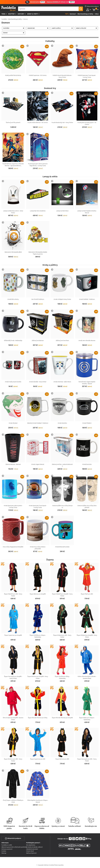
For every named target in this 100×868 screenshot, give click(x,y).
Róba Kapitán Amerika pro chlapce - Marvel (38, 801)
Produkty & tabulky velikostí (34, 847)
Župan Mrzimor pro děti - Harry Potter (13, 760)
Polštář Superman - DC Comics (38, 75)
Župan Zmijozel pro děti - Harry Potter (62, 636)
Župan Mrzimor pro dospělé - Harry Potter (38, 677)
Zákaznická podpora (13, 838)
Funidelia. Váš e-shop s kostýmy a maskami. (9, 9)
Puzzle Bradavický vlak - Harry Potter (62, 122)
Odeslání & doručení (32, 849)
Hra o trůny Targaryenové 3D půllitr (13, 547)
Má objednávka (31, 845)
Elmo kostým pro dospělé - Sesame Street (13, 719)
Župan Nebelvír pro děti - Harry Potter (13, 595)
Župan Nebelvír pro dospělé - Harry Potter (62, 595)
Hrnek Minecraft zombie (62, 547)
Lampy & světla (56, 28)
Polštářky (6, 28)
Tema (3, 14)
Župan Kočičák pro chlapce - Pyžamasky (38, 636)
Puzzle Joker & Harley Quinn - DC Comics (87, 123)
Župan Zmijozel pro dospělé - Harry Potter (87, 636)
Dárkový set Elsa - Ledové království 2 (62, 465)
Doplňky (21, 14)
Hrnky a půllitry (81, 28)
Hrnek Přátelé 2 (87, 423)
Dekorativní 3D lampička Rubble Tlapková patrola (38, 253)
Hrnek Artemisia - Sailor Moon (62, 382)
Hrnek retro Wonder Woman (87, 340)
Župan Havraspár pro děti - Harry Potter (87, 760)
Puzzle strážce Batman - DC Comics (38, 122)
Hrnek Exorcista (87, 464)
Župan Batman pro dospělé (38, 594)
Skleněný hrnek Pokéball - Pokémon (38, 423)
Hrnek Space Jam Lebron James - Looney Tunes (13, 506)
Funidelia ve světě (7, 845)
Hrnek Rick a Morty (13, 299)
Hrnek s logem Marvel (38, 464)
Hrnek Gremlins (62, 423)
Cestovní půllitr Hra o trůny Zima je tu (62, 506)
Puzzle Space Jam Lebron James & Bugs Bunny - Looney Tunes (38, 165)
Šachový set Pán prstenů (13, 122)
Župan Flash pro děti (87, 594)
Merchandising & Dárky (15, 19)
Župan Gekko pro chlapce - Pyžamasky (87, 719)
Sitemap (4, 853)
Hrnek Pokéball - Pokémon (87, 299)
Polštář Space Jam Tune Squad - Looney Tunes (87, 76)
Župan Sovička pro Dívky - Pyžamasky (62, 677)
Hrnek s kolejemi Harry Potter (62, 299)
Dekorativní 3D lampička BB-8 (13, 252)
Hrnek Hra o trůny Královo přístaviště (38, 548)
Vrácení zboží (30, 851)
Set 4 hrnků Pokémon (38, 299)
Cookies (4, 851)
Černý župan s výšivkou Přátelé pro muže (13, 801)
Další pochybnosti (31, 853)
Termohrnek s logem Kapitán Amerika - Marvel (87, 383)
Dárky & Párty (33, 14)
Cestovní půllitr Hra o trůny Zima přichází (87, 506)
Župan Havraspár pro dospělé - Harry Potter (13, 677)
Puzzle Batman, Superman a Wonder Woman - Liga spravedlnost (13, 165)
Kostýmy (11, 14)
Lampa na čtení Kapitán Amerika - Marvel (87, 212)
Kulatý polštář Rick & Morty (13, 75)
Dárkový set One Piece (62, 340)
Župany (5, 33)
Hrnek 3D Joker (13, 423)
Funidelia (4, 19)
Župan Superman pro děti (38, 759)
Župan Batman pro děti (62, 759)
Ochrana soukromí (7, 849)
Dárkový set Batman (38, 340)
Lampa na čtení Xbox (62, 211)
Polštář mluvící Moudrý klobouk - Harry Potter (62, 76)
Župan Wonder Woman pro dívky (38, 718)
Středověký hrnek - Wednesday (13, 340)
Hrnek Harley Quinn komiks (13, 382)
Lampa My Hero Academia (38, 211)
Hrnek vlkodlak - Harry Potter (38, 382)
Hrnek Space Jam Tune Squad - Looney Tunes (38, 506)
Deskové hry (31, 28)
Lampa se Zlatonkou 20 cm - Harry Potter (13, 212)
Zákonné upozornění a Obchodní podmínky (14, 847)
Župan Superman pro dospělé (13, 635)
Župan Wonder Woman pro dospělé (62, 718)
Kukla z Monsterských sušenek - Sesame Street (87, 677)
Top (67, 14)
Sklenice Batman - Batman (13, 464)
